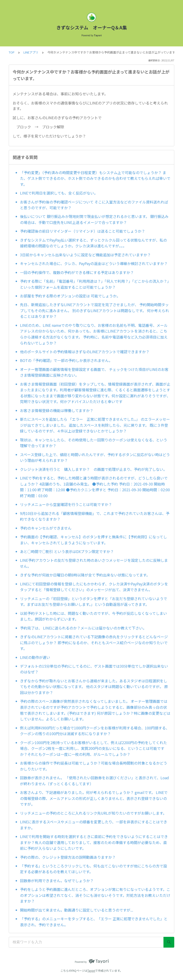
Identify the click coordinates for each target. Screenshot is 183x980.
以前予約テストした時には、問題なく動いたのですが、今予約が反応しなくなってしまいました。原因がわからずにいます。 (93, 616)
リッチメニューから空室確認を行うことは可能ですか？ (66, 504)
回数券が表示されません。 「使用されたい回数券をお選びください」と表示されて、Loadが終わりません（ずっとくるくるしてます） (94, 781)
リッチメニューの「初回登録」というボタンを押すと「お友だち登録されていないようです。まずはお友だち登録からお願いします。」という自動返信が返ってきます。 (94, 602)
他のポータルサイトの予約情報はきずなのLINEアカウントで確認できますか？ (85, 352)
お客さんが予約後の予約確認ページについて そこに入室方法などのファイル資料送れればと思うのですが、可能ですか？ (94, 205)
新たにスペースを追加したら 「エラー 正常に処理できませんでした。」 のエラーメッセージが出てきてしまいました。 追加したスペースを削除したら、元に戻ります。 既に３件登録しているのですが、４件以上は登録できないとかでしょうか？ (95, 425)
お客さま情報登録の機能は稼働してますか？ (57, 410)
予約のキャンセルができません (46, 528)
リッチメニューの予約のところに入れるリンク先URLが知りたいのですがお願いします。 (93, 813)
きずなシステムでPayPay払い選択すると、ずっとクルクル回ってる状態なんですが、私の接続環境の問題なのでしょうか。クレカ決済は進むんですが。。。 (93, 243)
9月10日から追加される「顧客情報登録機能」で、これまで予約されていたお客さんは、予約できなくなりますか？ (95, 516)
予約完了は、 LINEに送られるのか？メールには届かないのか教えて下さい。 (83, 628)
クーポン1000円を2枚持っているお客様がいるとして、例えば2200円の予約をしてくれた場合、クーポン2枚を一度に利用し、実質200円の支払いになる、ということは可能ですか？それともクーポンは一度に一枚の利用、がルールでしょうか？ (93, 748)
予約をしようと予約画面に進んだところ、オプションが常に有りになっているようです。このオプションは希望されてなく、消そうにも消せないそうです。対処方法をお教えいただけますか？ (95, 895)
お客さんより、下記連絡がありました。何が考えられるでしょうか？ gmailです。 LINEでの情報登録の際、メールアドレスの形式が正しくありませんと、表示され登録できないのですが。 (94, 798)
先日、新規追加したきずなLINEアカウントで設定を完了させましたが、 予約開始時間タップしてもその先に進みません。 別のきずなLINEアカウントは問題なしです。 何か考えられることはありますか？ (94, 310)
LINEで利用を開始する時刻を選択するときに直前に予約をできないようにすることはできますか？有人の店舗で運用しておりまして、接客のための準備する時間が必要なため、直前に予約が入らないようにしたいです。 (94, 842)
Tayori (91, 970)
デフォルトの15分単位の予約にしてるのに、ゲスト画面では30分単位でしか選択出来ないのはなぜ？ (94, 669)
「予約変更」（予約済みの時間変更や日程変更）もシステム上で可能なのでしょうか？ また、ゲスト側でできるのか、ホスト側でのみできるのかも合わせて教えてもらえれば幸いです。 (95, 178)
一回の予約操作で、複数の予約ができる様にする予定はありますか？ (77, 272)
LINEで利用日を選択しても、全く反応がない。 (59, 193)
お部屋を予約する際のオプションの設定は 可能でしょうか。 (70, 296)
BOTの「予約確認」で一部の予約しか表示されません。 (66, 360)
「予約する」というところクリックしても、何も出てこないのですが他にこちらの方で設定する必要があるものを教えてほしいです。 (93, 869)
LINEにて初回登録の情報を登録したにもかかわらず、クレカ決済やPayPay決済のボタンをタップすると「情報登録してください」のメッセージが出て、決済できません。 (94, 587)
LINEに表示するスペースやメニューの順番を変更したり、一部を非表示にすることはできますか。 (94, 825)
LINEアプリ (31, 52)
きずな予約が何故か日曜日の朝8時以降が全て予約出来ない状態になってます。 (85, 575)
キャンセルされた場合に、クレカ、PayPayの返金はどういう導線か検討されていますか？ (94, 263)
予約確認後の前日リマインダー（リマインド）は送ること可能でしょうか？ (83, 231)
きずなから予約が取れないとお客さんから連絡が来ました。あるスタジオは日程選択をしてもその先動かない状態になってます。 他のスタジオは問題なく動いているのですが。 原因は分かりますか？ (94, 687)
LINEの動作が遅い (35, 657)
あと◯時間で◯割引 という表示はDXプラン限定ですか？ (67, 551)
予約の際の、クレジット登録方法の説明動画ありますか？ (68, 857)
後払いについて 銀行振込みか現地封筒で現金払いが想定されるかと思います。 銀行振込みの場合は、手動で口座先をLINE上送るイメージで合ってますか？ (94, 219)
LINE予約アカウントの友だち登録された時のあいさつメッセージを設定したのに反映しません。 (94, 563)
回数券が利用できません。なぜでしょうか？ (57, 881)
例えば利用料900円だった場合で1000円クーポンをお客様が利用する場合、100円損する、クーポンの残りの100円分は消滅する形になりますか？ (95, 731)
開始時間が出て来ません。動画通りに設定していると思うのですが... (77, 910)
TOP (12, 52)
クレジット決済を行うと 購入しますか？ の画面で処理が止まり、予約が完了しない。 (93, 469)
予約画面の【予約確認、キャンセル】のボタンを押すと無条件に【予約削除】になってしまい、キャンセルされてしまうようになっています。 (93, 540)
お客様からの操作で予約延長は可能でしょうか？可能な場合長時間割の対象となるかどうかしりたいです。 (94, 766)
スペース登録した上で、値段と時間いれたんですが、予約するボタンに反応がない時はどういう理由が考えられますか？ (95, 458)
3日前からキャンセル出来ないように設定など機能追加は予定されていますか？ (85, 255)
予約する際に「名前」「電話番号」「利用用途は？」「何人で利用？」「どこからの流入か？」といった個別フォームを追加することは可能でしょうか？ (94, 284)
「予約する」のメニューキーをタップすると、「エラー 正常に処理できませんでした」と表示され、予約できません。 (94, 922)
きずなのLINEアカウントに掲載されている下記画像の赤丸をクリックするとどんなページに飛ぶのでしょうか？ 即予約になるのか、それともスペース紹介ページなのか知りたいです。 (94, 643)
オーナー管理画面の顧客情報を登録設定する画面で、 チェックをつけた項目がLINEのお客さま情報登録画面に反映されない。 (94, 372)
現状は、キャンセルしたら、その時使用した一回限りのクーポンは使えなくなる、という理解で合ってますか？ (94, 443)
